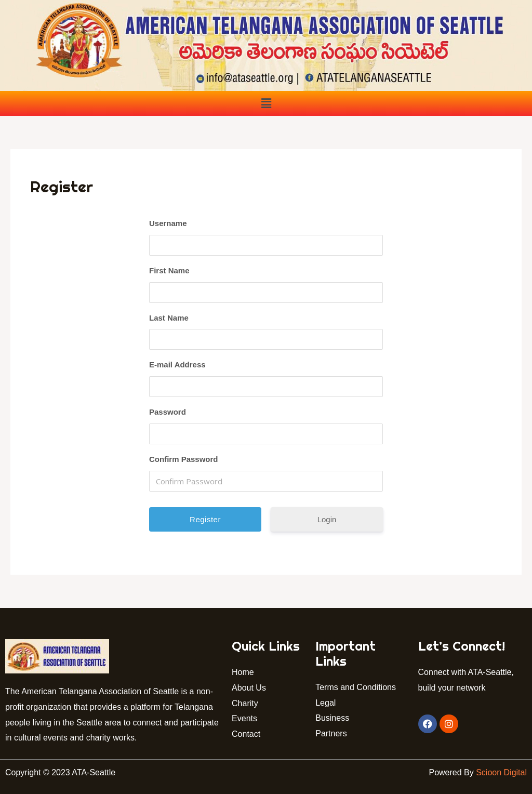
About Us (249, 688)
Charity (245, 703)
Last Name (169, 318)
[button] (266, 103)
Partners (332, 733)
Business (332, 718)
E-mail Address (177, 365)
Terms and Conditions (356, 687)
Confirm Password (184, 459)
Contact (248, 734)
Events (244, 718)
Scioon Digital (501, 772)
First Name (169, 270)
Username (168, 223)
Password (168, 412)
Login (327, 519)
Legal (325, 703)
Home (243, 672)
